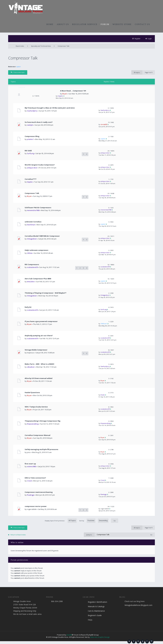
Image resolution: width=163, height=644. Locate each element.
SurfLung (30, 153)
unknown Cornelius (33, 222)
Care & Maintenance (96, 611)
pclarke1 (30, 139)
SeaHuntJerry (32, 111)
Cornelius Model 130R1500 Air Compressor (42, 236)
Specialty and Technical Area (41, 46)
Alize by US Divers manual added (39, 378)
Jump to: (89, 535)
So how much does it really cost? (39, 122)
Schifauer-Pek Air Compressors (38, 208)
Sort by (94, 521)
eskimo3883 (32, 466)
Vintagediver (32, 239)
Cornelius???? (31, 179)
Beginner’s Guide (95, 615)
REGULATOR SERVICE (85, 24)
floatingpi (31, 495)
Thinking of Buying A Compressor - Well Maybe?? (46, 293)
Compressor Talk (63, 46)
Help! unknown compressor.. (37, 250)
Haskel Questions (32, 393)
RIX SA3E (28, 151)
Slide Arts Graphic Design (100, 637)
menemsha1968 (33, 210)
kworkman (31, 225)
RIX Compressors (32, 265)
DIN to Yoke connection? (35, 478)
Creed (29, 481)
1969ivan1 (104, 324)
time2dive (31, 282)
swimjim (30, 125)
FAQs (90, 620)
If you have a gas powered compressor (41, 321)
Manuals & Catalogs (96, 606)
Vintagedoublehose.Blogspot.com (138, 605)
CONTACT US (142, 24)
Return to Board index (18, 535)
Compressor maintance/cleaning (39, 492)
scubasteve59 (32, 267)
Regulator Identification (97, 602)
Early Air (28, 307)
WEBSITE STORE (122, 24)
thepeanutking (33, 424)
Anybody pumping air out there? (39, 336)
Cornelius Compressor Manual (38, 435)
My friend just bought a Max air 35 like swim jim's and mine (50, 108)
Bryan (65, 94)
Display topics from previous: (61, 521)
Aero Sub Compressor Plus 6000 (38, 279)
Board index (20, 46)
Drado (103, 395)
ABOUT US (63, 24)
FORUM (105, 24)
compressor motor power (36, 506)
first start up (30, 464)
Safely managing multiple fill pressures (41, 449)
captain (19, 67)
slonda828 (104, 124)
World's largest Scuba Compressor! (40, 165)
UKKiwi (30, 253)
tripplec (60, 96)
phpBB (69, 635)
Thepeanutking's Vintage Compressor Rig (43, 421)
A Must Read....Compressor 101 (73, 91)
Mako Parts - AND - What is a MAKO (39, 364)
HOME (50, 24)
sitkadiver (31, 367)
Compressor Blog (32, 136)
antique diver (105, 153)
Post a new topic (18, 72)
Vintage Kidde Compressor (36, 350)
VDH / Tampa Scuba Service (36, 407)
